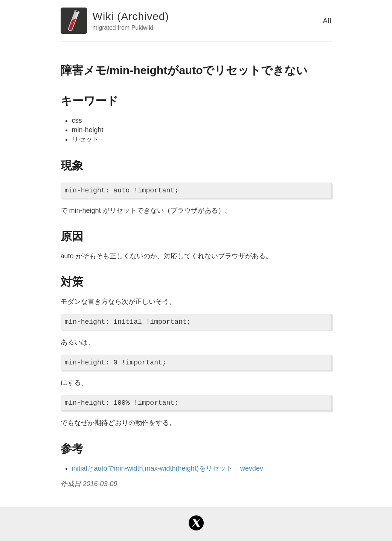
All (327, 21)
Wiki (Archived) (131, 16)
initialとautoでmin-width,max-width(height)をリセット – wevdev (168, 468)
